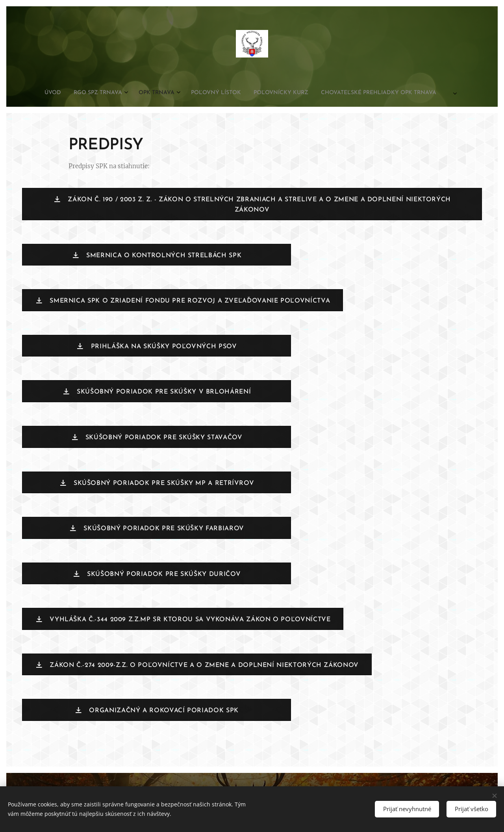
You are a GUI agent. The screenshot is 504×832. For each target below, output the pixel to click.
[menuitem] (201, 93)
